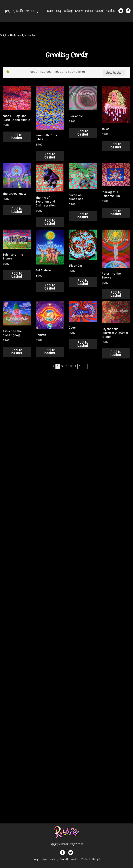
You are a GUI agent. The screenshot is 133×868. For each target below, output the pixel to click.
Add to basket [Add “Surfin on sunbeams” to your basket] (83, 216)
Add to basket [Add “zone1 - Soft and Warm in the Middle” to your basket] (17, 136)
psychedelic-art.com (22, 11)
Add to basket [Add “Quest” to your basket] (83, 344)
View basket (114, 73)
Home (50, 11)
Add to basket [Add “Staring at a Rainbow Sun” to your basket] (116, 213)
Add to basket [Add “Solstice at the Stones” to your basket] (17, 275)
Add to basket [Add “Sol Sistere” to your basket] (50, 287)
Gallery (68, 11)
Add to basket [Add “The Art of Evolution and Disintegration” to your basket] (50, 222)
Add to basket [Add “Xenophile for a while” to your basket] (50, 156)
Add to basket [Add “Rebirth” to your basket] (50, 352)
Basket (111, 11)
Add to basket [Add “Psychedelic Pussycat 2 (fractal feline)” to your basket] (116, 353)
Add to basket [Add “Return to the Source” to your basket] (116, 294)
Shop (59, 11)
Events (79, 11)
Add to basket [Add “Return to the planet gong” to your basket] (17, 352)
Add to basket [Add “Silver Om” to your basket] (83, 282)
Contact (100, 11)
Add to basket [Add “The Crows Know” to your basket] (17, 210)
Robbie (89, 11)
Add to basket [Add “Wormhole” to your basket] (83, 133)
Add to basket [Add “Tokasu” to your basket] (116, 146)
